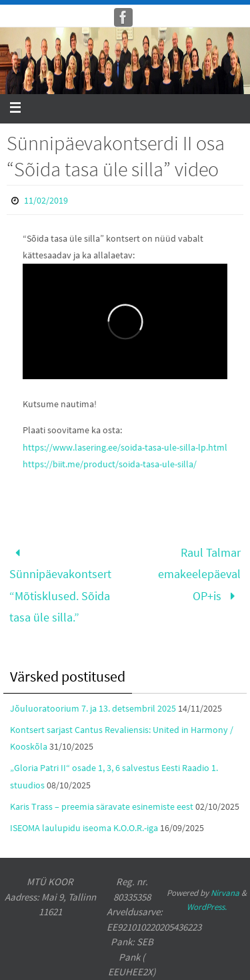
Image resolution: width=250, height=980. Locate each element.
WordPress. (207, 907)
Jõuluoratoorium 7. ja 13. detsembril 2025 (93, 708)
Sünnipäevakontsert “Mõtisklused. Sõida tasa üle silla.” (60, 585)
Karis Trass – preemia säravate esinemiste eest (102, 806)
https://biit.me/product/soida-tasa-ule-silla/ (110, 464)
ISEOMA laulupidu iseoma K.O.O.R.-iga (84, 828)
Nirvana (225, 893)
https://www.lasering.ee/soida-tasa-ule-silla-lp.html (125, 447)
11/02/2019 (46, 200)
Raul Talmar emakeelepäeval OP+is (199, 574)
